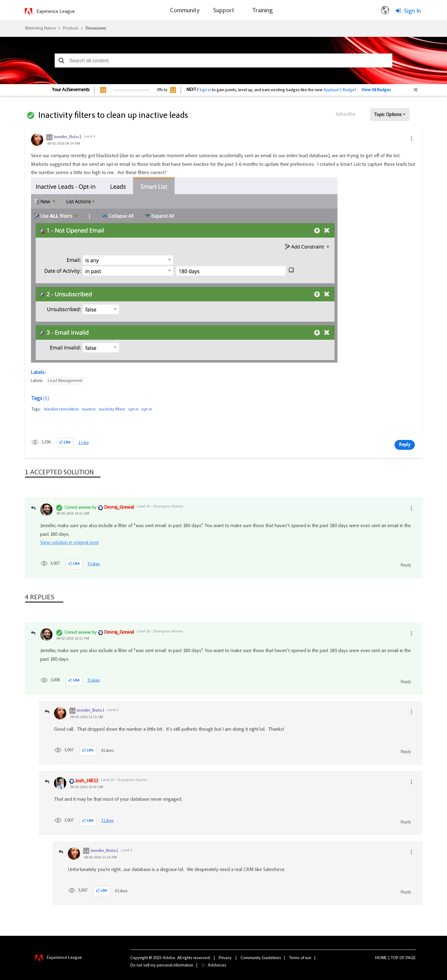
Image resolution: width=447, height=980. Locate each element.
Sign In (412, 11)
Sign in (205, 90)
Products (71, 29)
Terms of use (300, 958)
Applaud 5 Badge (339, 90)
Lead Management (65, 381)
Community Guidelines (261, 958)
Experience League (56, 12)
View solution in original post (69, 543)
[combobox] (224, 60)
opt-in (147, 410)
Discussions (96, 29)
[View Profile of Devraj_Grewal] (119, 508)
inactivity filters (112, 410)
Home (381, 958)
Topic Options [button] (388, 115)
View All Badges (376, 90)
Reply (405, 445)
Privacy (225, 958)
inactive (89, 410)
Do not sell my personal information (162, 966)
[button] (62, 60)
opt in (133, 410)
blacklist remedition (61, 410)
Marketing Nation (40, 29)
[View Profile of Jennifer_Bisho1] (67, 137)
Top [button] (395, 958)
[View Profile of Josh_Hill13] (87, 781)
